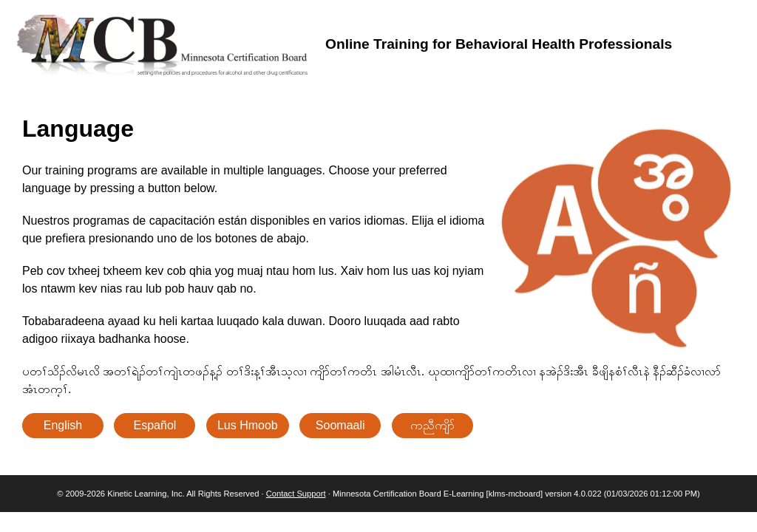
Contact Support (296, 494)
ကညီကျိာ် (432, 425)
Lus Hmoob (248, 425)
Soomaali (340, 425)
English (63, 425)
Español (155, 425)
